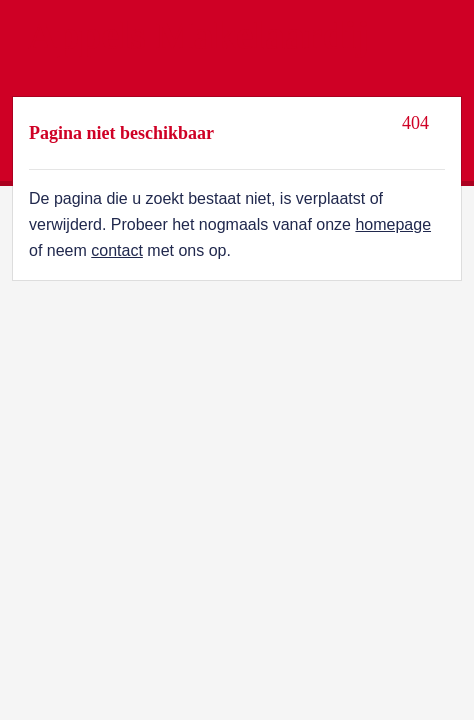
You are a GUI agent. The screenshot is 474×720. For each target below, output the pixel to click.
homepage (393, 224)
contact (117, 250)
